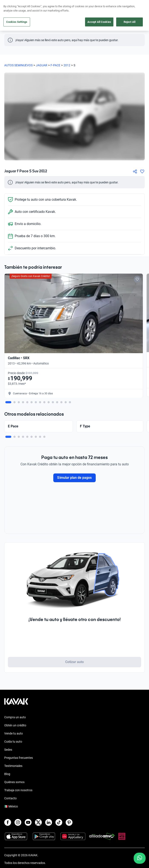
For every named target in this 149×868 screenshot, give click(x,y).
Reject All (129, 22)
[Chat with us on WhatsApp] (140, 858)
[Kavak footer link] (16, 704)
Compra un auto (15, 717)
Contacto (10, 798)
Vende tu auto (14, 733)
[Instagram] (18, 822)
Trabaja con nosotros (18, 790)
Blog (7, 774)
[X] (38, 822)
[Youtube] (28, 822)
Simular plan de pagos (74, 478)
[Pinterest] (69, 822)
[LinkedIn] (49, 822)
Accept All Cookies (99, 22)
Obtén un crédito (15, 725)
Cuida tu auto (13, 742)
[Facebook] (8, 822)
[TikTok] (59, 822)
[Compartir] (135, 171)
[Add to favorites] (137, 279)
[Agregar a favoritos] (142, 171)
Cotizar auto (75, 662)
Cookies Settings (17, 22)
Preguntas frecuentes (19, 758)
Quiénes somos (14, 782)
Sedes (8, 750)
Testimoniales (13, 766)
